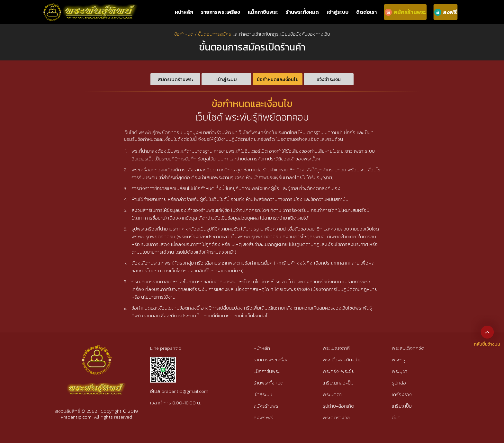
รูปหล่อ (399, 383)
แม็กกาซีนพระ (263, 12)
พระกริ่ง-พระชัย (339, 371)
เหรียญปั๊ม (402, 406)
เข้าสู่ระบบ (337, 12)
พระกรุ (398, 360)
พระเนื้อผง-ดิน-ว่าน (342, 360)
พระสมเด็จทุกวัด (408, 348)
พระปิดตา (332, 394)
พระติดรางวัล (336, 417)
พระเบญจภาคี (336, 348)
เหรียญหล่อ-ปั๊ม (338, 383)
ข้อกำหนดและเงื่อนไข (278, 79)
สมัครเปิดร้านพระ (175, 79)
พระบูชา (400, 371)
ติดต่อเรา (366, 12)
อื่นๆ (396, 417)
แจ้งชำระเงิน (329, 79)
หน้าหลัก (184, 12)
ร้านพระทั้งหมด (302, 12)
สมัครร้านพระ (267, 406)
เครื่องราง (402, 394)
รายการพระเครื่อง (221, 12)
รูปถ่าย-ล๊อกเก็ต (338, 406)
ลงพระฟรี (263, 417)
